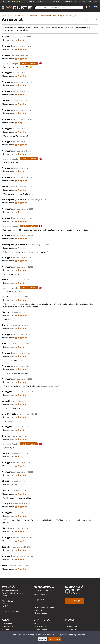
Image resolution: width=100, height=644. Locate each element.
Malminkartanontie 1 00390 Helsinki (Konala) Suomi (18, 591)
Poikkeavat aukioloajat (12, 611)
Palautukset (8, 624)
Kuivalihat (33, 15)
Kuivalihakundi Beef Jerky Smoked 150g (58, 15)
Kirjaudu (38, 624)
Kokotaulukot (72, 626)
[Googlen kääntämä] (10, 64)
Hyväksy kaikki (54, 639)
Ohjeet (6, 629)
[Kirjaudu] (86, 8)
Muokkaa (43, 639)
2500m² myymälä (90, 2)
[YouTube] (78, 592)
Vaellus (12, 15)
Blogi (69, 624)
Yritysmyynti (40, 610)
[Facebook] (68, 592)
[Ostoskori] (91, 8)
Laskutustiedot (41, 613)
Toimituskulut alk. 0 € (37, 2)
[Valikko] (3, 8)
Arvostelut (11, 2)
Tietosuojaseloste (42, 629)
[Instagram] (73, 592)
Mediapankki (72, 629)
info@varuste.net (41, 594)
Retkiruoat (22, 15)
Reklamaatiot (9, 626)
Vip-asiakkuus (40, 626)
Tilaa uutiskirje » (74, 601)
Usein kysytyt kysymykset (45, 607)
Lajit (5, 15)
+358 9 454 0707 (46, 591)
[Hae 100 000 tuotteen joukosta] (59, 8)
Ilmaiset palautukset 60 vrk (64, 2)
